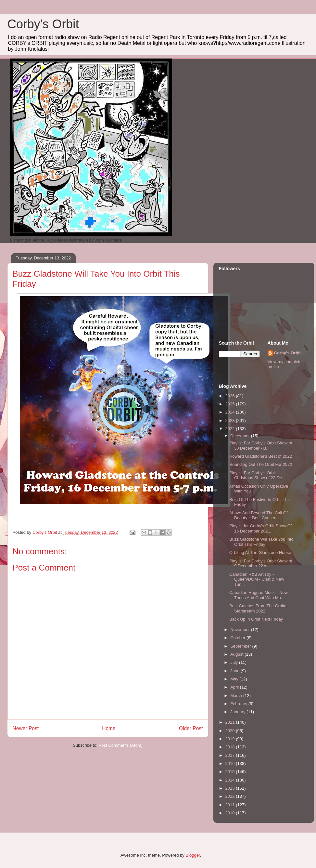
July (235, 662)
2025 (231, 404)
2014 (231, 780)
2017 (231, 755)
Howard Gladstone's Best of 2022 (261, 456)
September (241, 646)
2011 (231, 805)
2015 (231, 772)
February (239, 704)
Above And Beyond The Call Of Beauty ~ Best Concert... (259, 515)
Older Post (191, 728)
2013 (231, 788)
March (237, 696)
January (238, 712)
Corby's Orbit (43, 24)
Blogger (193, 855)
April (235, 687)
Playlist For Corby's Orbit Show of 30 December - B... (261, 446)
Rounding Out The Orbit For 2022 (261, 464)
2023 (231, 421)
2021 (231, 722)
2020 (231, 731)
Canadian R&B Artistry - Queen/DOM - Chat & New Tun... (257, 579)
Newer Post (26, 728)
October (238, 638)
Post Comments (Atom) (121, 745)
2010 (231, 813)
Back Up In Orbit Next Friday (256, 619)
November (241, 630)
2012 (231, 796)
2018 (231, 747)
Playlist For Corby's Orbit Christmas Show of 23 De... (257, 475)
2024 (231, 412)
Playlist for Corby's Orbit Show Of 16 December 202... (260, 528)
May (235, 679)
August (237, 654)
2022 (231, 429)
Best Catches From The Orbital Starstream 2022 (258, 608)
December (241, 436)
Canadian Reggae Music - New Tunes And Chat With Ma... (259, 595)
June (235, 671)
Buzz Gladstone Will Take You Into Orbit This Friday (261, 542)
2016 (231, 763)
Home (109, 728)
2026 (231, 396)
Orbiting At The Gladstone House (260, 552)
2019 (231, 739)
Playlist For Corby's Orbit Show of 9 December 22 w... (261, 564)
